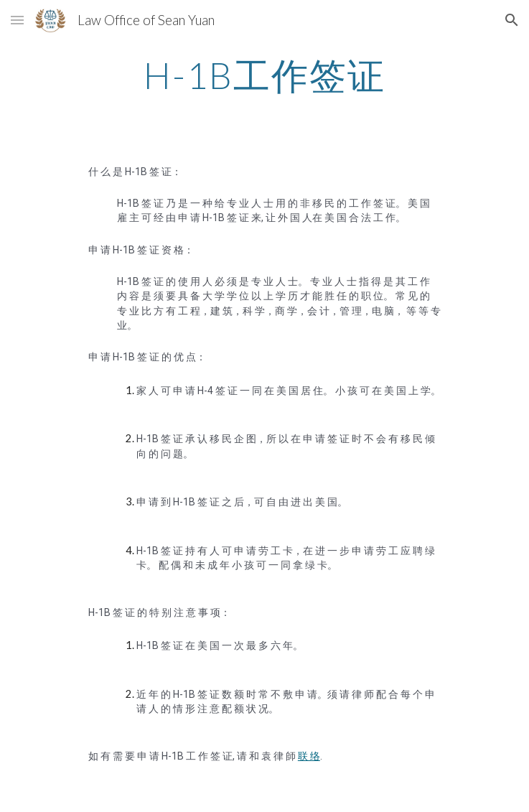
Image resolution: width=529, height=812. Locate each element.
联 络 (309, 756)
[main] (264, 75)
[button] (17, 20)
